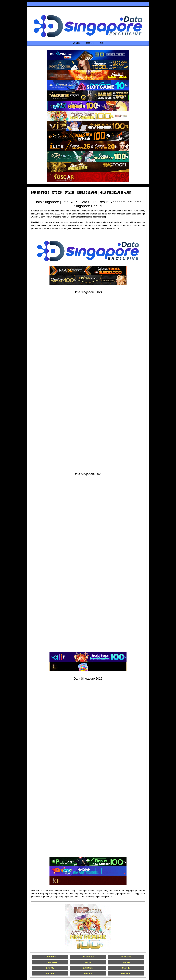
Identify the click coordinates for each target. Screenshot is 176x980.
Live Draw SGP (88, 957)
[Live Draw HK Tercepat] (88, 927)
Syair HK (126, 968)
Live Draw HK (50, 957)
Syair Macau (126, 973)
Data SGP (126, 962)
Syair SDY (88, 973)
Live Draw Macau (50, 962)
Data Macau (88, 968)
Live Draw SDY (126, 957)
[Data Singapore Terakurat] (88, 55)
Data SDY (50, 968)
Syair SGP (50, 973)
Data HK (88, 962)
